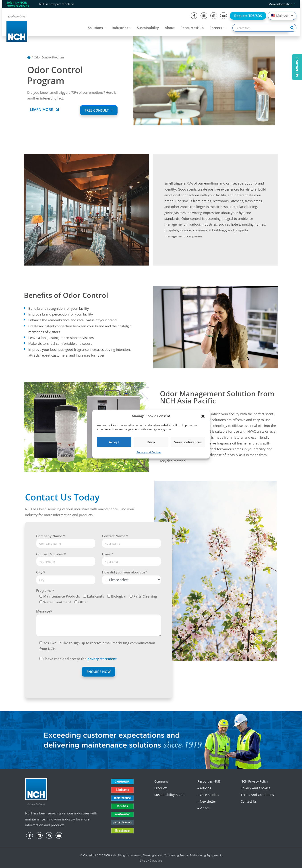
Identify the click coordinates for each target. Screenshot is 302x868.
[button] (203, 416)
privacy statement (102, 659)
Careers (216, 28)
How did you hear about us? (124, 572)
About (170, 28)
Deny (151, 442)
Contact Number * (51, 554)
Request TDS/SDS (248, 16)
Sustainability (148, 28)
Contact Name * (115, 536)
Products (161, 788)
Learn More (45, 110)
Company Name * (51, 536)
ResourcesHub (192, 28)
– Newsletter (207, 801)
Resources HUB (209, 781)
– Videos (204, 808)
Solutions (95, 28)
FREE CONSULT (99, 110)
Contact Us (249, 801)
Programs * (45, 590)
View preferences (188, 442)
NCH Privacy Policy (254, 781)
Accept (114, 442)
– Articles (204, 788)
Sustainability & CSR (169, 795)
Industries (120, 28)
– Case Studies (208, 795)
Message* (44, 611)
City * (41, 572)
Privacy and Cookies (149, 452)
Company (161, 781)
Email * (108, 554)
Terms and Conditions (257, 795)
